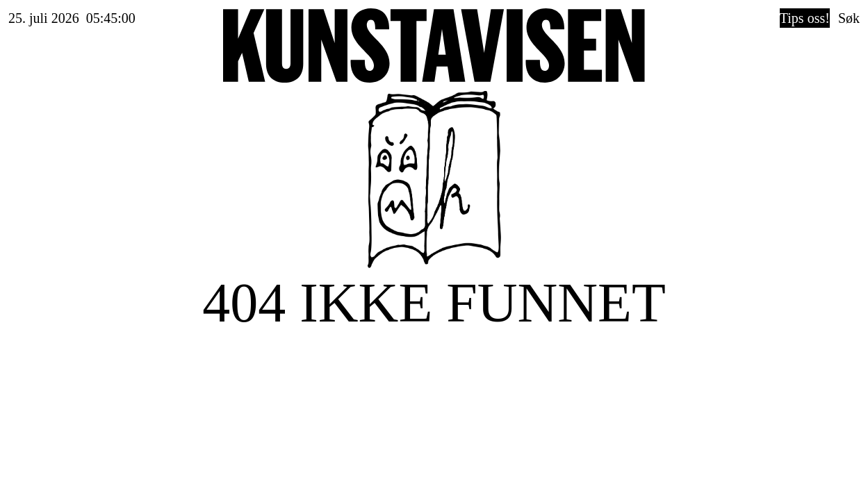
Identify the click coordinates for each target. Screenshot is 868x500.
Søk (849, 18)
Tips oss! (805, 18)
